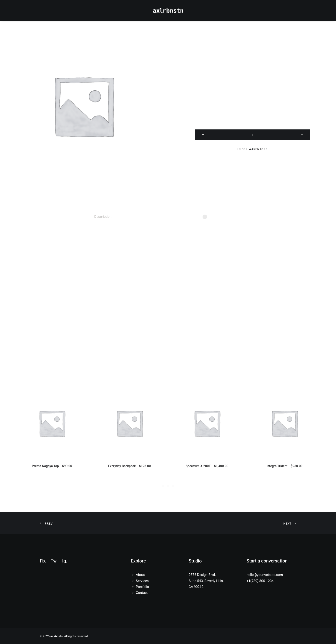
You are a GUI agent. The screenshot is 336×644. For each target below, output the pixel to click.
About (140, 575)
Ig (64, 561)
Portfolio (143, 587)
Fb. (43, 561)
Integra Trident (284, 466)
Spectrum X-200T (207, 466)
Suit (280, 90)
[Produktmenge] (253, 135)
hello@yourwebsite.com (265, 575)
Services (142, 581)
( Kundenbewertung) (261, 51)
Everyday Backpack (129, 466)
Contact (142, 593)
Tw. (54, 561)
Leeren (252, 122)
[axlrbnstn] (168, 10)
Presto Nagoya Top (52, 466)
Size (253, 104)
